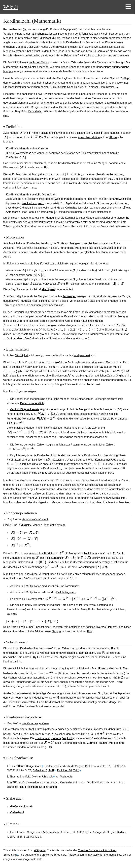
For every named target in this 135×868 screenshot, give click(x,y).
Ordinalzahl (35, 111)
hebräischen (44, 83)
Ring (90, 631)
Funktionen (90, 553)
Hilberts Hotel (39, 301)
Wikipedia (40, 850)
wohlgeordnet (102, 481)
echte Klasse (46, 473)
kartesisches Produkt (41, 553)
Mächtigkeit (86, 34)
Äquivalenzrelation (89, 137)
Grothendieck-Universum (102, 783)
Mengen (8, 38)
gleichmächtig (49, 133)
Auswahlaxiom (123, 199)
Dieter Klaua (17, 766)
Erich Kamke (18, 832)
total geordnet (82, 355)
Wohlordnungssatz (33, 203)
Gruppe (56, 631)
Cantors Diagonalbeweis (25, 409)
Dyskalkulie (84, 56)
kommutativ (72, 586)
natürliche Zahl (18, 94)
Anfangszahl (13, 212)
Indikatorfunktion (55, 558)
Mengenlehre (103, 67)
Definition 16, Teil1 (43, 770)
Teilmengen (69, 296)
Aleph (127, 78)
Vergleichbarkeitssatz (40, 222)
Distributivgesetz (66, 592)
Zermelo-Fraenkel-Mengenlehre (106, 743)
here (64, 855)
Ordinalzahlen (69, 183)
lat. (26, 29)
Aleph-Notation (86, 653)
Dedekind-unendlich (32, 403)
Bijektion (80, 133)
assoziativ (53, 586)
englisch (61, 729)
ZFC (15, 783)
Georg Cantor (28, 67)
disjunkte (26, 525)
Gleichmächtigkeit (42, 777)
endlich (33, 363)
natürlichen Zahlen (42, 34)
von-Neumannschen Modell (25, 698)
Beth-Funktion (100, 669)
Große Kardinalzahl (22, 807)
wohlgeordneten (65, 199)
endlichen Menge (39, 62)
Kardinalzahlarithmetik (35, 519)
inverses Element (106, 627)
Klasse (113, 137)
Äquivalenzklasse (21, 153)
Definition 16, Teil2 (68, 770)
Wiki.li (11, 7)
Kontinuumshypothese (108, 460)
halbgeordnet (91, 494)
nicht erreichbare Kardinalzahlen (38, 787)
